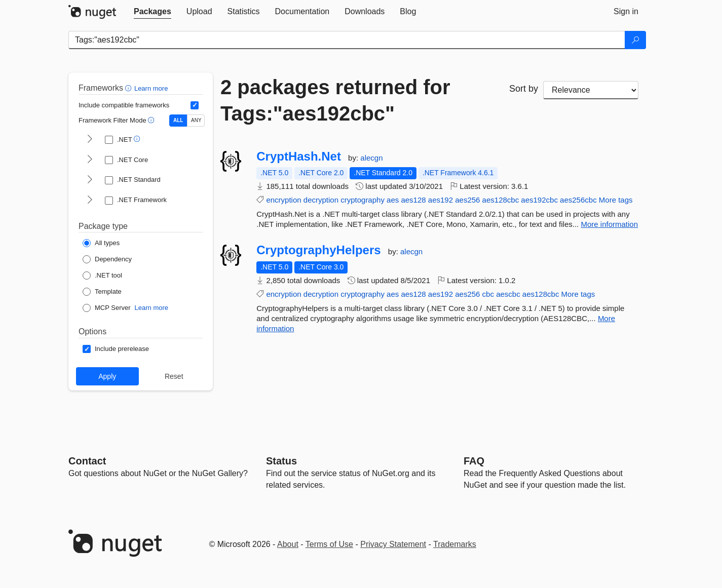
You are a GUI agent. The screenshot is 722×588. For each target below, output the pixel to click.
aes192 (441, 200)
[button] (129, 88)
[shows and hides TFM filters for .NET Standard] (90, 180)
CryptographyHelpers (318, 250)
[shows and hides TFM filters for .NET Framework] (90, 201)
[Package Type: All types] (101, 243)
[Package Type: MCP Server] (107, 308)
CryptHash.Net (299, 156)
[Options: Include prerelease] (116, 349)
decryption (321, 200)
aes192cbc (539, 200)
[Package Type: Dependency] (107, 259)
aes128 (413, 200)
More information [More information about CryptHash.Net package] (609, 224)
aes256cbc (578, 200)
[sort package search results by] (591, 90)
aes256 (467, 200)
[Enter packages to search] (347, 40)
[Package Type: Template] (102, 292)
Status (281, 461)
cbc (488, 294)
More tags (616, 200)
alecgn (371, 158)
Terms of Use (329, 544)
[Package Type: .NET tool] (102, 276)
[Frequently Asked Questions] (474, 461)
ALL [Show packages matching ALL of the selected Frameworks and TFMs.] (178, 120)
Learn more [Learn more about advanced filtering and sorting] (151, 88)
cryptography (363, 200)
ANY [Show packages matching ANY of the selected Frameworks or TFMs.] (196, 120)
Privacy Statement (393, 544)
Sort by (524, 89)
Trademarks (455, 544)
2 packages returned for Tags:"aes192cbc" (335, 100)
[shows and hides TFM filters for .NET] (90, 140)
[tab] (153, 12)
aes (393, 200)
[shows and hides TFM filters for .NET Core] (90, 160)
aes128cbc (501, 200)
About (288, 544)
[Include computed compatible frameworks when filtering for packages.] (195, 105)
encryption (283, 200)
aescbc (508, 294)
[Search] (635, 40)
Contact (87, 461)
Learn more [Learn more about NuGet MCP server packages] (151, 308)
